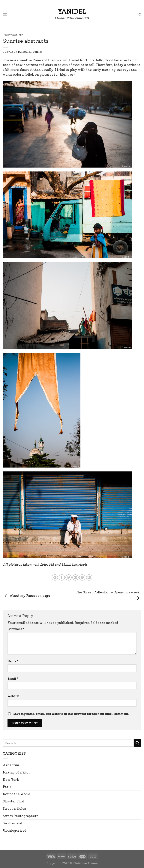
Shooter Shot (13, 801)
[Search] (140, 15)
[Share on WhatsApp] (55, 577)
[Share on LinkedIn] (89, 577)
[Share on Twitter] (69, 577)
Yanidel (72, 11)
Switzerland (13, 823)
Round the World (17, 794)
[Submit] (137, 743)
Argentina (11, 765)
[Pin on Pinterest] (82, 577)
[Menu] (5, 15)
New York (11, 779)
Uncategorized (15, 830)
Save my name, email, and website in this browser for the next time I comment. (71, 714)
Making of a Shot (16, 772)
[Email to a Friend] (75, 577)
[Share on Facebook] (62, 577)
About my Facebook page (26, 595)
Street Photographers (21, 816)
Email (13, 679)
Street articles (14, 808)
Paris (7, 787)
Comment (16, 629)
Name (13, 661)
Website (13, 696)
